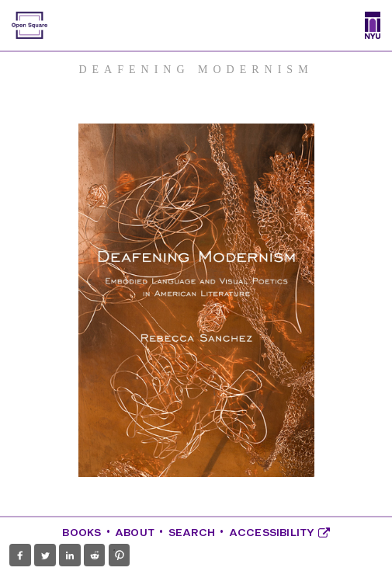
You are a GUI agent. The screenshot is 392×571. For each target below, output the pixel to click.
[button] (20, 555)
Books (82, 533)
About (135, 533)
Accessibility (279, 533)
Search (192, 533)
